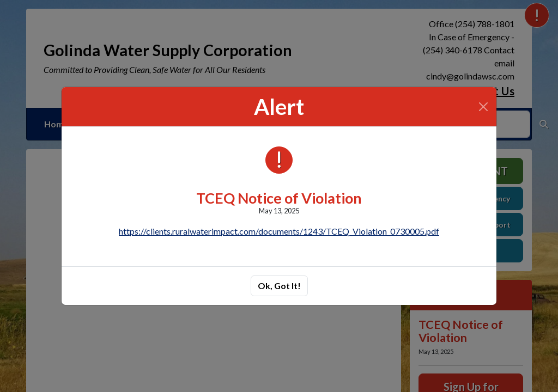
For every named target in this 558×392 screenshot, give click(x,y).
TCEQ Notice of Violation (279, 198)
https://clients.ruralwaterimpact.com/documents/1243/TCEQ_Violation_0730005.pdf (279, 231)
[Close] (483, 107)
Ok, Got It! (279, 286)
